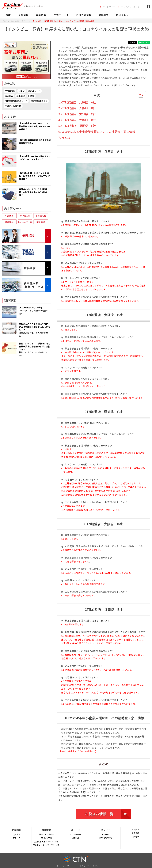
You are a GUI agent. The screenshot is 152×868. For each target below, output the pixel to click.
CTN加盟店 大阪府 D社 (79, 120)
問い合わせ (123, 15)
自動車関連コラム (39, 101)
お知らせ (76, 838)
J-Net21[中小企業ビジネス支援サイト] (78, 751)
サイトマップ (109, 7)
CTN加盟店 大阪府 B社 (79, 108)
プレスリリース (76, 834)
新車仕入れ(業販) (46, 834)
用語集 (31, 96)
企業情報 (23, 15)
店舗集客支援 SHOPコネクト (46, 842)
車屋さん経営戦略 (13, 106)
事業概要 (41, 15)
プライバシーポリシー (131, 7)
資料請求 (104, 15)
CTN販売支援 (46, 838)
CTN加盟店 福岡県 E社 (79, 126)
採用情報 (135, 833)
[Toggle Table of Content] (139, 95)
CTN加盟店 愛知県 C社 (79, 114)
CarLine (106, 834)
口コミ (22, 91)
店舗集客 (9, 96)
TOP (8, 15)
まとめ (66, 138)
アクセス (17, 838)
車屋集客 (9, 222)
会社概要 (17, 834)
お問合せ (135, 837)
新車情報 (21, 96)
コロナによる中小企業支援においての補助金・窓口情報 (98, 132)
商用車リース (34, 91)
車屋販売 (9, 216)
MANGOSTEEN (106, 838)
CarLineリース (25, 222)
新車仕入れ (25, 216)
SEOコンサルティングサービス (46, 845)
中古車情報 (10, 91)
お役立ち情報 (84, 15)
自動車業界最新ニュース (16, 101)
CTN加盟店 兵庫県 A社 (79, 102)
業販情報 (41, 222)
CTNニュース (61, 15)
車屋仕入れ (41, 216)
